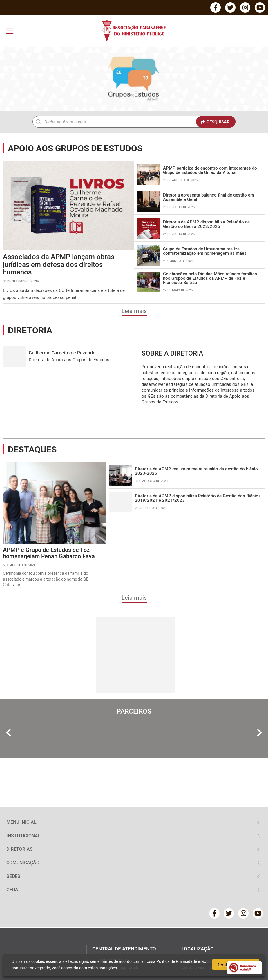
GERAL (14, 890)
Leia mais (134, 311)
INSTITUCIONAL (23, 836)
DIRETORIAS (20, 849)
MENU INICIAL (21, 822)
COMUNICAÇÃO (23, 863)
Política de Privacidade (177, 961)
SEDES (13, 876)
